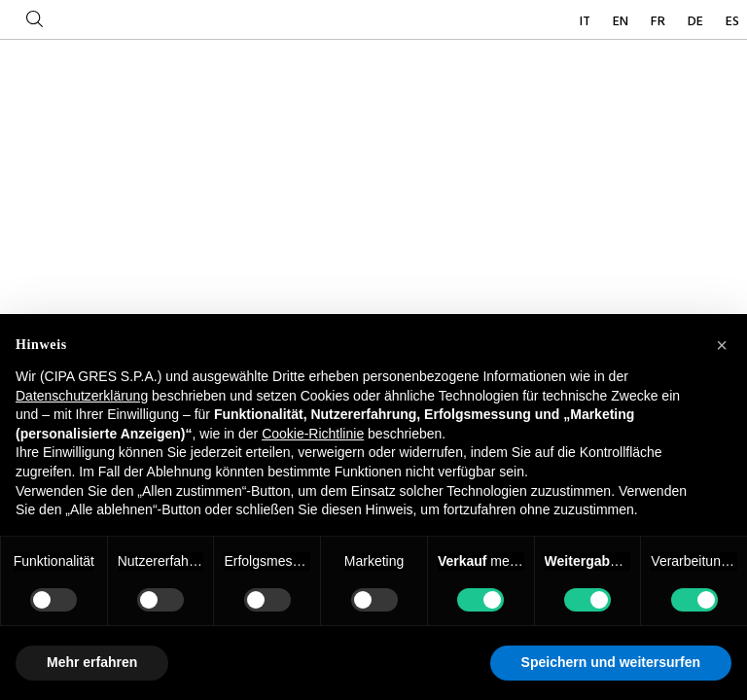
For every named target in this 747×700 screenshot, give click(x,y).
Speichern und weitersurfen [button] (611, 662)
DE (697, 22)
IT (587, 22)
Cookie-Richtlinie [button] (313, 434)
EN (622, 22)
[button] (722, 345)
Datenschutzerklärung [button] (82, 396)
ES (732, 22)
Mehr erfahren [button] (92, 662)
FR (659, 22)
